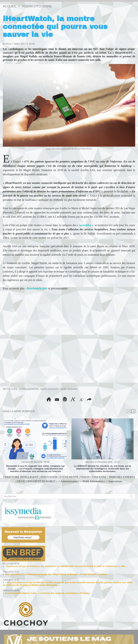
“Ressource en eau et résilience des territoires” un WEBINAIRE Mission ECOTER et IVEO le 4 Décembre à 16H (65, 566)
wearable (72, 389)
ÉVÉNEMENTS (69, 477)
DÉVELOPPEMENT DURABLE (36, 481)
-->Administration (68, 481)
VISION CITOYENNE (37, 6)
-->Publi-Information (91, 481)
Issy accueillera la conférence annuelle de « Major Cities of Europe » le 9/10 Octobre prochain (56, 574)
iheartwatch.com (36, 288)
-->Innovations (114, 481)
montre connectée (29, 389)
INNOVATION (49, 477)
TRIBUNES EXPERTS (122, 477)
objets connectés (49, 389)
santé (63, 389)
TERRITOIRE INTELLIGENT (21, 477)
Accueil (10, 6)
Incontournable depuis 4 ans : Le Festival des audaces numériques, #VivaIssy (48, 593)
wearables (85, 225)
